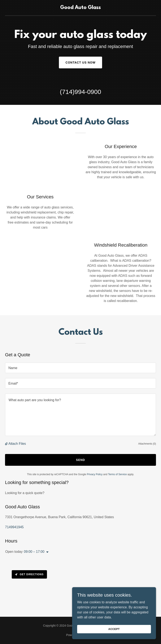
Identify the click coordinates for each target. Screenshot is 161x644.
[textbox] (80, 368)
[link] (80, 8)
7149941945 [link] (14, 527)
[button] (7, 444)
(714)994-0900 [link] (81, 92)
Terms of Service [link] (117, 474)
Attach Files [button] (17, 444)
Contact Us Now (81, 62)
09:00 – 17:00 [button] (34, 552)
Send (81, 460)
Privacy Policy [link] (95, 474)
